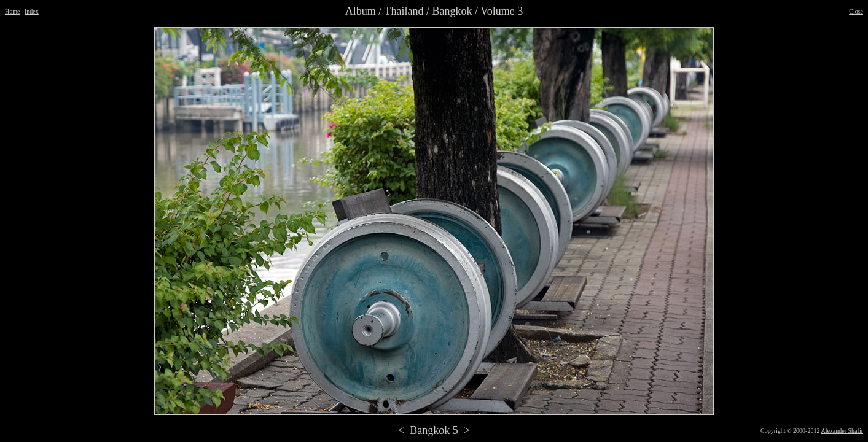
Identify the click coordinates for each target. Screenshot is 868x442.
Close (856, 11)
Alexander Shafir (842, 431)
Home (12, 11)
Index (32, 11)
